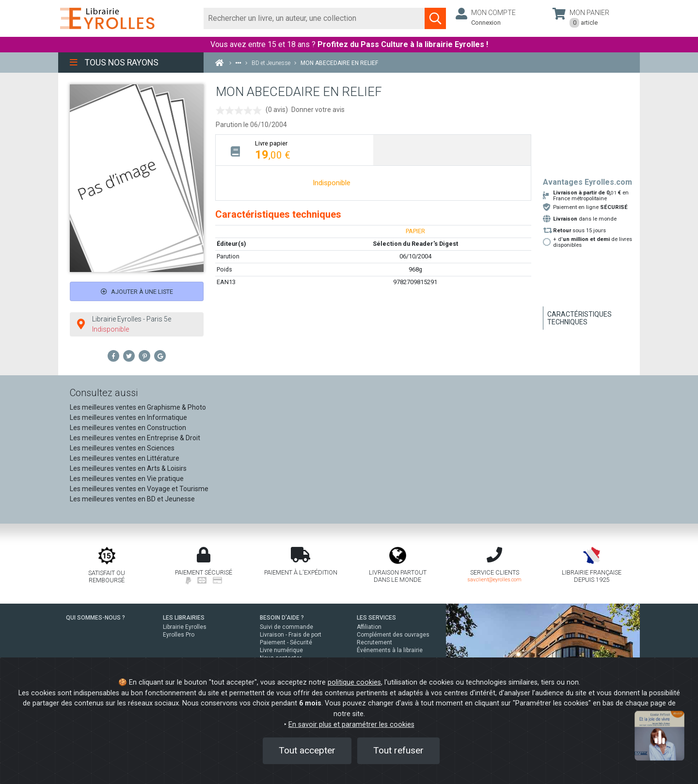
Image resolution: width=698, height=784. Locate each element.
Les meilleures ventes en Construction (128, 428)
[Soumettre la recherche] (435, 18)
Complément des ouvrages (393, 635)
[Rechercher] (314, 18)
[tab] (294, 150)
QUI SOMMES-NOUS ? (95, 618)
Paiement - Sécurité (286, 642)
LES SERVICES (376, 618)
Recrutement (374, 642)
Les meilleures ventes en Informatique (128, 417)
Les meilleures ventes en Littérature (125, 458)
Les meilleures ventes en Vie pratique (127, 479)
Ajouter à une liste (137, 292)
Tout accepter (307, 750)
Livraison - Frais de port (291, 635)
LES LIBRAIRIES (184, 618)
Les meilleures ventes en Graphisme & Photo (138, 407)
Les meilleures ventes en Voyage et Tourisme (139, 489)
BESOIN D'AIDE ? (282, 618)
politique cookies (354, 682)
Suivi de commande (286, 627)
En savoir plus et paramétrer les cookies (351, 725)
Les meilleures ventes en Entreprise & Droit (135, 438)
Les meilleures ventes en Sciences (122, 448)
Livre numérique (281, 650)
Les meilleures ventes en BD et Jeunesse (132, 499)
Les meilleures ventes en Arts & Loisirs (128, 468)
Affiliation (369, 627)
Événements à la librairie (390, 650)
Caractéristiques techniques (579, 318)
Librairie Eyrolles (185, 627)
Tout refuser (398, 750)
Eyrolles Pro (179, 635)
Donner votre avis (318, 110)
